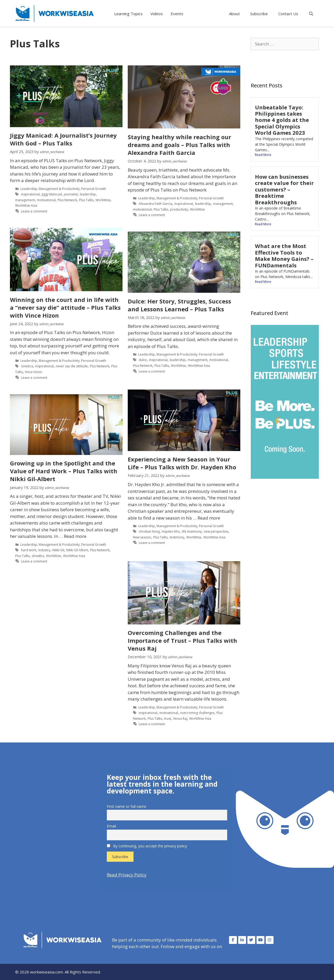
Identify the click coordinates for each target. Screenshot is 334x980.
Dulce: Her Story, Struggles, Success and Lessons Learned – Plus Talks (179, 305)
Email (111, 826)
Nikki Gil (58, 550)
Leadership (29, 189)
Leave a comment (34, 211)
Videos (157, 14)
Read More (263, 155)
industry (44, 550)
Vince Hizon (34, 372)
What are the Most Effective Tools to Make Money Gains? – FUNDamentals (284, 255)
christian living (149, 531)
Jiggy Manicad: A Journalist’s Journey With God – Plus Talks (63, 139)
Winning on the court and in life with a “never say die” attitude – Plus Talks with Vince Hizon (65, 307)
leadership (88, 194)
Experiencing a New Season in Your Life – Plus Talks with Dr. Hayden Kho (182, 463)
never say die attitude (72, 366)
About (234, 14)
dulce (143, 360)
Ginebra (27, 366)
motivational (46, 200)
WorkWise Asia (26, 205)
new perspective (216, 531)
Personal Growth (94, 189)
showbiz (38, 556)
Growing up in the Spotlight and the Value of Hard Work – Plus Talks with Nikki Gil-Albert (64, 471)
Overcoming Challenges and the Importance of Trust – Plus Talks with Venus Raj (182, 640)
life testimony (192, 531)
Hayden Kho (171, 531)
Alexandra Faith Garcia (155, 204)
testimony (177, 537)
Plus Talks (86, 200)
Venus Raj (180, 719)
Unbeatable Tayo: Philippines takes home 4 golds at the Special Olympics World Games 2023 (282, 120)
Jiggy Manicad (52, 194)
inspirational (30, 194)
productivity (179, 209)
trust (168, 719)
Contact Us (288, 14)
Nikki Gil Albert (77, 550)
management (25, 200)
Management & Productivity (59, 189)
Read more (209, 518)
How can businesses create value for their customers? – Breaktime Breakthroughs (284, 189)
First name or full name (127, 806)
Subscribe (259, 14)
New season (142, 537)
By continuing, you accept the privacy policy (147, 846)
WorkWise (103, 200)
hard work (29, 550)
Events (177, 14)
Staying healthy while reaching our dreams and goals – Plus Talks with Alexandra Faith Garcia (179, 145)
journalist (71, 194)
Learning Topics (128, 14)
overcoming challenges (197, 713)
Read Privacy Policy (127, 875)
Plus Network (67, 200)
